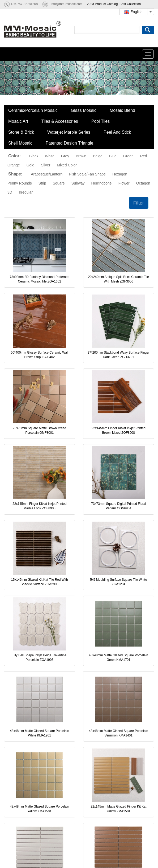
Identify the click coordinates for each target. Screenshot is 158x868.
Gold (31, 165)
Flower (124, 183)
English (133, 12)
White (50, 156)
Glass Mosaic (84, 110)
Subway (78, 183)
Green (128, 156)
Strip (42, 183)
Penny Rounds (20, 183)
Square (59, 183)
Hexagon (120, 174)
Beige (98, 156)
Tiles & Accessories (60, 121)
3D (10, 192)
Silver (46, 165)
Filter (139, 203)
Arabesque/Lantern (47, 174)
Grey (65, 156)
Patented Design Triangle (70, 143)
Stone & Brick (21, 132)
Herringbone (102, 183)
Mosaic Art (18, 121)
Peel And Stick (117, 132)
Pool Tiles (101, 121)
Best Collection (130, 4)
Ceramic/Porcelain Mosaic (33, 110)
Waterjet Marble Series (69, 132)
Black (34, 156)
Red (144, 156)
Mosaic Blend (122, 110)
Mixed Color (67, 165)
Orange (14, 165)
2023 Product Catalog (102, 4)
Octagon (143, 183)
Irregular (26, 192)
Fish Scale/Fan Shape (87, 174)
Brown (81, 156)
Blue (113, 156)
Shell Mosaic (20, 143)
